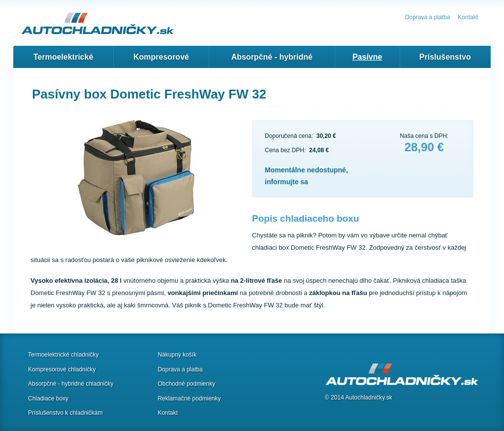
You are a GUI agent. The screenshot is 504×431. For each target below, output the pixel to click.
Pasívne (367, 57)
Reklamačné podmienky (189, 398)
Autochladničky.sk (369, 398)
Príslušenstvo (445, 57)
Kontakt (468, 17)
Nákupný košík (177, 355)
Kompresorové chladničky (62, 369)
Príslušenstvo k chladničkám (65, 413)
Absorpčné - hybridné (272, 57)
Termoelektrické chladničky (63, 355)
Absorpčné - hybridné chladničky (71, 384)
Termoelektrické (63, 57)
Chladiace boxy (48, 398)
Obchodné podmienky (186, 384)
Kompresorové (161, 57)
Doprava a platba (427, 17)
